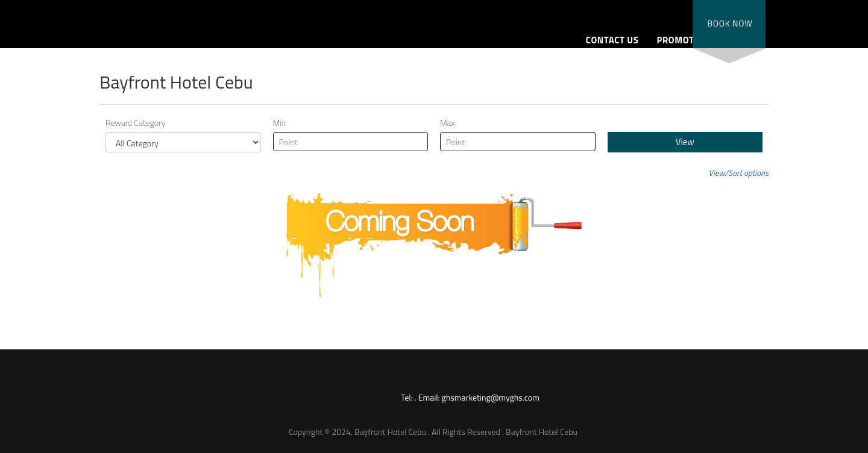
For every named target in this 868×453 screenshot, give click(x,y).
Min (280, 123)
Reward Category (135, 123)
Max (448, 123)
